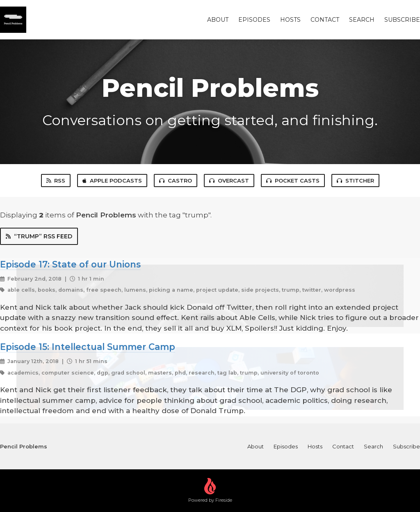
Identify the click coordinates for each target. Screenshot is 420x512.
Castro (176, 181)
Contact (325, 20)
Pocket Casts (293, 181)
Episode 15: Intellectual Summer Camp (88, 347)
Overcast (229, 181)
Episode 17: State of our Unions (70, 264)
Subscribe (402, 20)
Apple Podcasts (112, 181)
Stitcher (355, 181)
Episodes (254, 20)
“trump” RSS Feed (39, 236)
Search (362, 20)
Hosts (290, 20)
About (218, 20)
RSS (56, 181)
